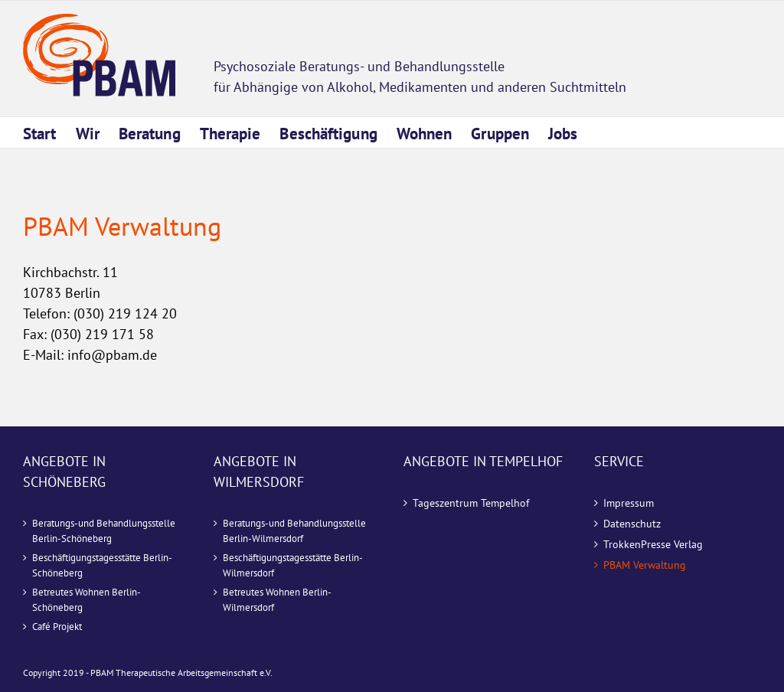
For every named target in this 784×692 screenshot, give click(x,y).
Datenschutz (632, 524)
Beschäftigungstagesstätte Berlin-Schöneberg (102, 565)
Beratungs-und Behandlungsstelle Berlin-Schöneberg (104, 531)
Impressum (629, 503)
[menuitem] (49, 132)
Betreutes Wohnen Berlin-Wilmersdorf (277, 600)
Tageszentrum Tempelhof (471, 503)
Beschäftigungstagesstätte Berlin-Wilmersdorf (293, 565)
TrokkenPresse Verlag (653, 544)
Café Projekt (57, 627)
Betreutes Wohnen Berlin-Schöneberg (87, 600)
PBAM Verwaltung (645, 565)
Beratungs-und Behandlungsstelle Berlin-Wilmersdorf (294, 531)
